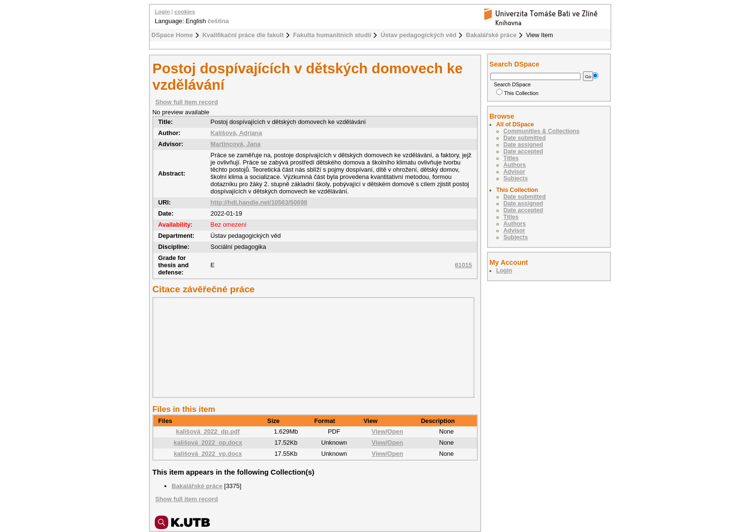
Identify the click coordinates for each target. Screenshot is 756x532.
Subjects (516, 178)
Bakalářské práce (491, 35)
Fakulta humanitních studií (332, 35)
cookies (185, 12)
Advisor (514, 172)
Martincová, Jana (236, 144)
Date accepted (523, 151)
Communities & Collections (541, 131)
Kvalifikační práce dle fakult (243, 35)
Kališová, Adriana (236, 133)
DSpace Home (172, 35)
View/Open (387, 431)
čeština (218, 21)
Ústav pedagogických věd (418, 35)
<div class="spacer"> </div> (311, 347)
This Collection (517, 93)
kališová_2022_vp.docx (208, 454)
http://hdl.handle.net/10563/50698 (259, 202)
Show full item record (187, 102)
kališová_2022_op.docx (208, 443)
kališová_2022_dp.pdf (208, 431)
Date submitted (525, 138)
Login (162, 12)
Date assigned (523, 145)
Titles (511, 158)
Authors (515, 165)
